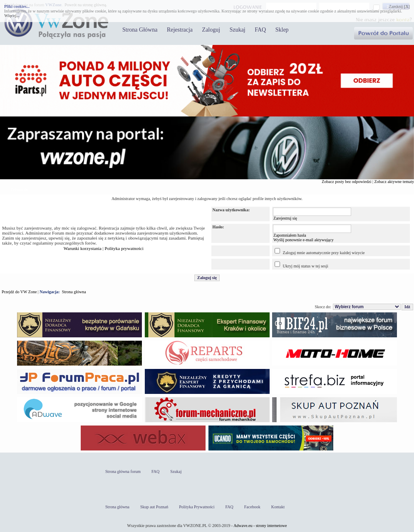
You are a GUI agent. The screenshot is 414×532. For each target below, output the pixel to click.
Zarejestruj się (285, 218)
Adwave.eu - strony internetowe (260, 526)
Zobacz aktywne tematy (394, 182)
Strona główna (74, 292)
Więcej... (12, 16)
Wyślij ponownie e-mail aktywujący (304, 240)
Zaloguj (211, 30)
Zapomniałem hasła (290, 235)
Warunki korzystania (83, 248)
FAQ (260, 30)
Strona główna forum (123, 471)
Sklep (282, 30)
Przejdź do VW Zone (19, 292)
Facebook (252, 507)
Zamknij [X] (399, 6)
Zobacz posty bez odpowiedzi (346, 182)
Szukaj (238, 30)
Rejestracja (180, 30)
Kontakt (278, 507)
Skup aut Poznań (154, 507)
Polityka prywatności (124, 248)
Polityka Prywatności (197, 507)
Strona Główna (140, 30)
